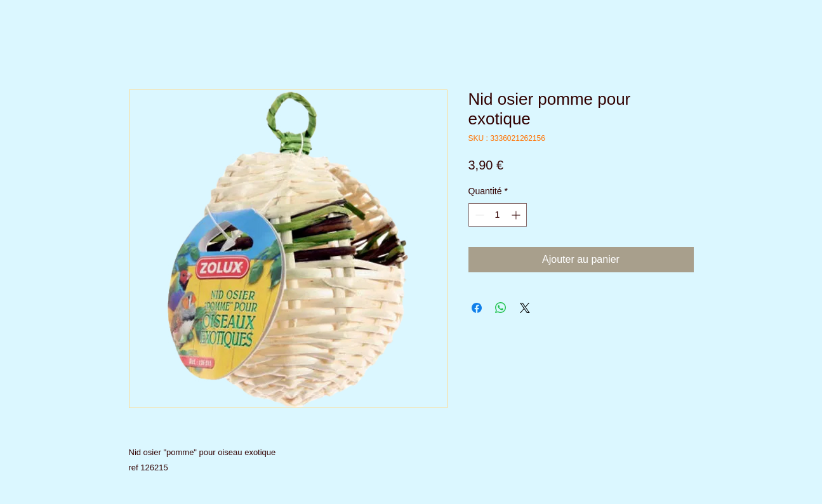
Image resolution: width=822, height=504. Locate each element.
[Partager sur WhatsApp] (501, 308)
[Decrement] (478, 215)
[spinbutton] (498, 215)
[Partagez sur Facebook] (477, 308)
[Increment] (517, 215)
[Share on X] (525, 308)
